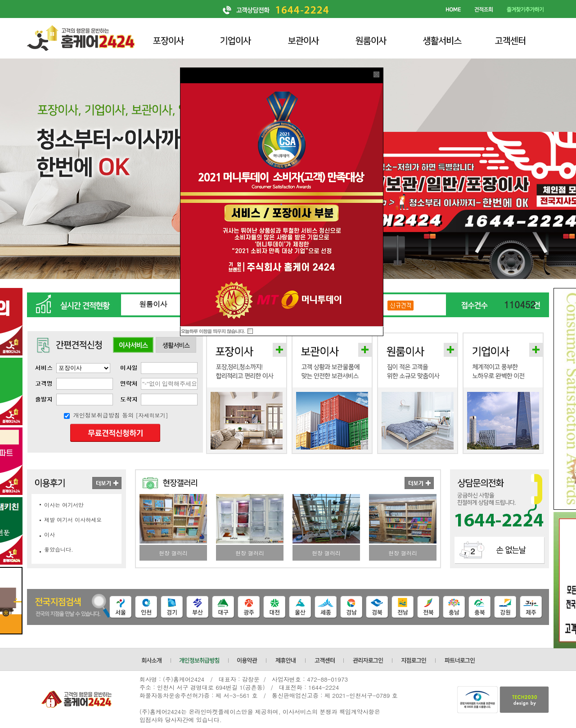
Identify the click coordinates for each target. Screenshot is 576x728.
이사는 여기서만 (64, 505)
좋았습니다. (59, 549)
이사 (49, 534)
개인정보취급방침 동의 (103, 415)
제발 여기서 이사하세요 (73, 519)
